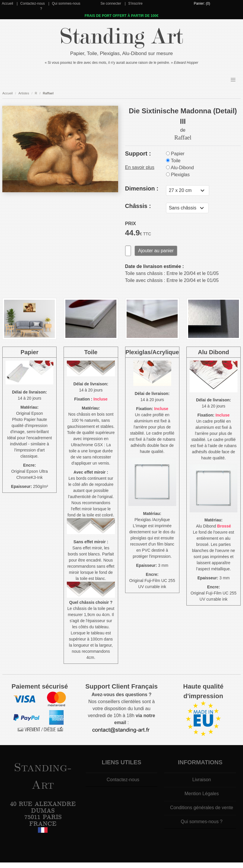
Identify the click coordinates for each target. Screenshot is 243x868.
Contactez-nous (32, 3)
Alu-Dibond (180, 168)
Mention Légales (201, 794)
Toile (173, 161)
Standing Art (121, 37)
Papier (175, 154)
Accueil (7, 3)
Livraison (202, 780)
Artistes (24, 93)
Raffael (48, 93)
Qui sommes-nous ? (202, 822)
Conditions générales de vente (202, 808)
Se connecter (111, 3)
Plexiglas (178, 175)
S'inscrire (136, 3)
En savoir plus (140, 167)
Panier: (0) (202, 3)
